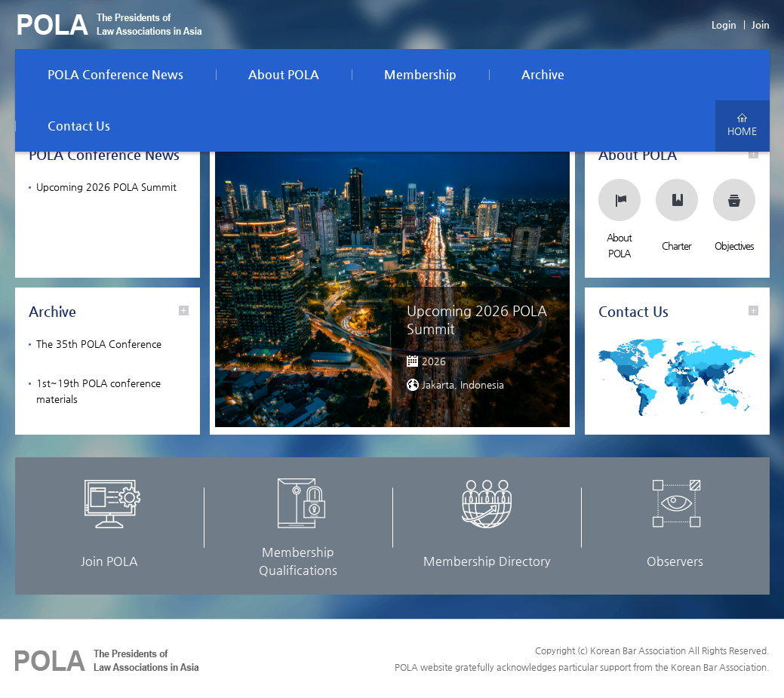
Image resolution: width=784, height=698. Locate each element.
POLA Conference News (115, 74)
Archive (543, 74)
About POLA (284, 74)
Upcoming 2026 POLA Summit (106, 187)
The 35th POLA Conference (99, 344)
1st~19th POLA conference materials (98, 391)
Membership (420, 74)
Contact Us (79, 126)
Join (761, 25)
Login (724, 25)
